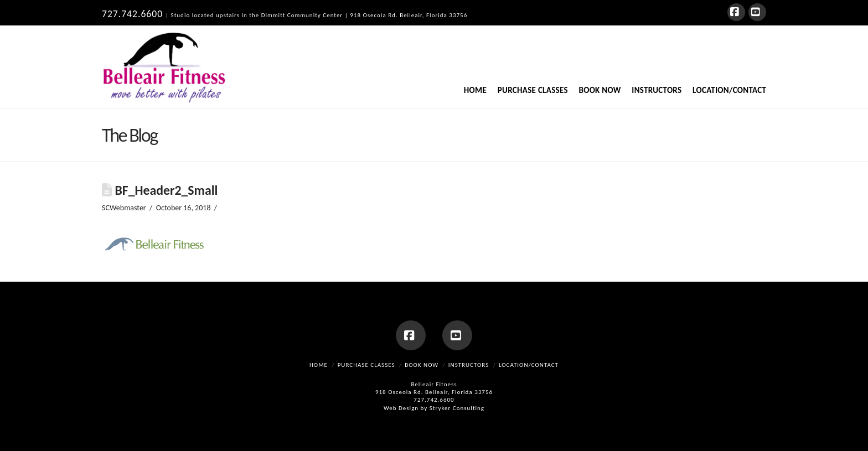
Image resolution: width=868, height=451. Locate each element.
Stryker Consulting (457, 408)
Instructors (469, 365)
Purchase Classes (366, 365)
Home (319, 365)
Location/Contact (529, 365)
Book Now (422, 365)
